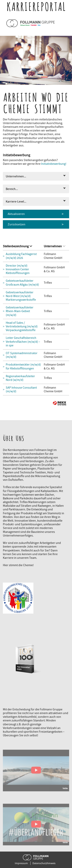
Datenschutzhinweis (44, 863)
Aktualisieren (16, 214)
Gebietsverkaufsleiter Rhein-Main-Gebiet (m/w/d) (20, 311)
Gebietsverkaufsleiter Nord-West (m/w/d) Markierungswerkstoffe (21, 296)
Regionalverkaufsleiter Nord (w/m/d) (20, 378)
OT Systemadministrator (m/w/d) (22, 355)
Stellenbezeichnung (17, 246)
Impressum (21, 863)
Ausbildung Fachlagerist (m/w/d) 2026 (21, 256)
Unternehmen (55, 246)
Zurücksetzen (17, 224)
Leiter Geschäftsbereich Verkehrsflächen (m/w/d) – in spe (23, 342)
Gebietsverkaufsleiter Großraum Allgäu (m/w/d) (22, 283)
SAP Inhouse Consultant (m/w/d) (21, 390)
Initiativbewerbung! (54, 164)
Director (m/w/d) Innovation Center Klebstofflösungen (18, 269)
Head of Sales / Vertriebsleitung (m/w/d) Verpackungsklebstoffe (22, 327)
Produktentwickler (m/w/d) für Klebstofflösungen (23, 367)
